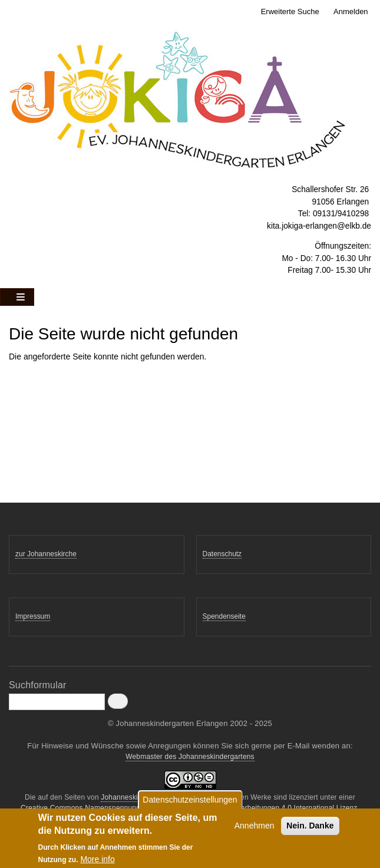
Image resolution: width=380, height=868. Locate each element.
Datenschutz (222, 554)
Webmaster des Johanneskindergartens (190, 757)
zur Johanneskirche (46, 554)
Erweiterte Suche (290, 11)
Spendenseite (224, 616)
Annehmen (255, 829)
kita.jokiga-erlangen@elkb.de (319, 226)
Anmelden (351, 11)
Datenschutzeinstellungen (190, 803)
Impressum (33, 616)
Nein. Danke (310, 829)
